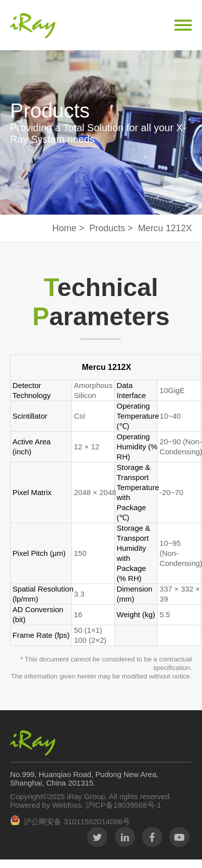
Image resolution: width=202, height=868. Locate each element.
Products (107, 228)
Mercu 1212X (165, 228)
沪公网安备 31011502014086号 (77, 822)
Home (64, 228)
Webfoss (66, 805)
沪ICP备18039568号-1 (122, 805)
